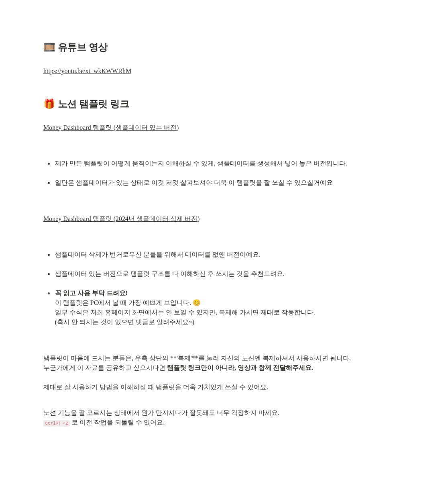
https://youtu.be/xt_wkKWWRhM (87, 71)
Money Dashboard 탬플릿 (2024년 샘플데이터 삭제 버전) (121, 219)
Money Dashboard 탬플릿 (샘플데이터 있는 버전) (111, 128)
